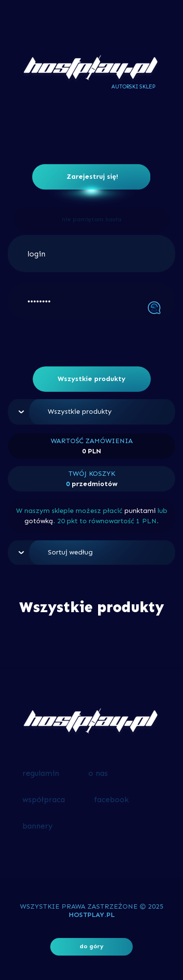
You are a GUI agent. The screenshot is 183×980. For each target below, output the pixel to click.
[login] (91, 254)
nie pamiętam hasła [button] (92, 219)
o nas (98, 773)
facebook (112, 799)
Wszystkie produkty (91, 379)
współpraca (44, 799)
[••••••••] (91, 301)
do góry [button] (91, 946)
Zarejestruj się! (92, 177)
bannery (38, 826)
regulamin (41, 773)
